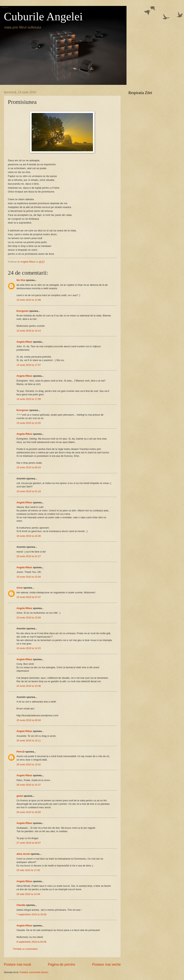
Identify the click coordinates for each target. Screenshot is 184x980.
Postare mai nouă (17, 964)
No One (21, 280)
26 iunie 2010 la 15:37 (29, 785)
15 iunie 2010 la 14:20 (29, 423)
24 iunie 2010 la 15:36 (29, 686)
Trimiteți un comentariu (25, 949)
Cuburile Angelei (43, 16)
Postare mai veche (106, 964)
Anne (20, 588)
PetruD (21, 752)
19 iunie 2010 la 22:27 (29, 556)
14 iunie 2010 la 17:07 (29, 365)
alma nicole (23, 854)
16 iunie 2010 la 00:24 (29, 467)
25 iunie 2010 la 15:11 (29, 741)
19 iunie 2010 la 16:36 (29, 536)
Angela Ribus (24, 342)
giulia (20, 796)
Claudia (21, 905)
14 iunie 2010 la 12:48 (29, 300)
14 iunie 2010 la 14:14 (29, 331)
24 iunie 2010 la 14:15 (29, 648)
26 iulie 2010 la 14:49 (28, 894)
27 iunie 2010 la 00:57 (29, 843)
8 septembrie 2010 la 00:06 (31, 942)
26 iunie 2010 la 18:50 (29, 812)
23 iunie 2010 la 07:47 (29, 597)
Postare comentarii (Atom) (34, 972)
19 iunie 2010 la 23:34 (29, 577)
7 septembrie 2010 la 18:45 (31, 914)
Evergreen (23, 311)
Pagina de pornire (62, 964)
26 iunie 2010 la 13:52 (29, 764)
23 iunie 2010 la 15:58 (29, 618)
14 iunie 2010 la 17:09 (29, 399)
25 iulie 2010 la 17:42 (28, 870)
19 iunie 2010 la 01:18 (29, 491)
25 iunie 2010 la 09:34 (29, 720)
